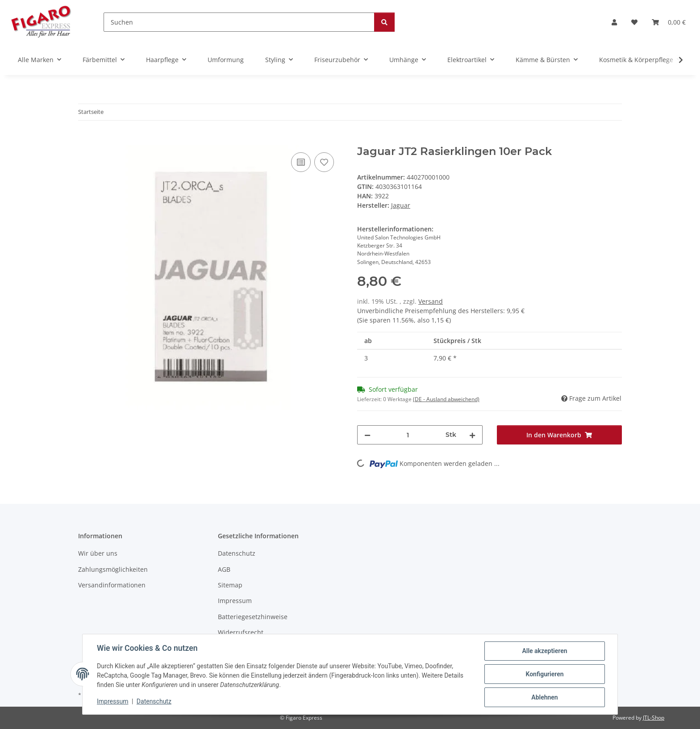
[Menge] (408, 435)
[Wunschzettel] (634, 22)
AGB (224, 569)
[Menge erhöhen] (472, 435)
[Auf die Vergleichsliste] (301, 162)
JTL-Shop (654, 718)
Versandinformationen (112, 585)
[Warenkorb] (669, 22)
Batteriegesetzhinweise (253, 617)
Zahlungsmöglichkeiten (113, 569)
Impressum (112, 701)
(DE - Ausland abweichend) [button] (446, 399)
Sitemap (230, 585)
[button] (614, 22)
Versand (431, 301)
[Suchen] (239, 22)
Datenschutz (154, 701)
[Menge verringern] (367, 435)
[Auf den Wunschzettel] (324, 162)
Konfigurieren (544, 674)
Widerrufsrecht (241, 632)
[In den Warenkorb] (85, 140)
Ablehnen (544, 697)
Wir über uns (98, 553)
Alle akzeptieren (544, 651)
